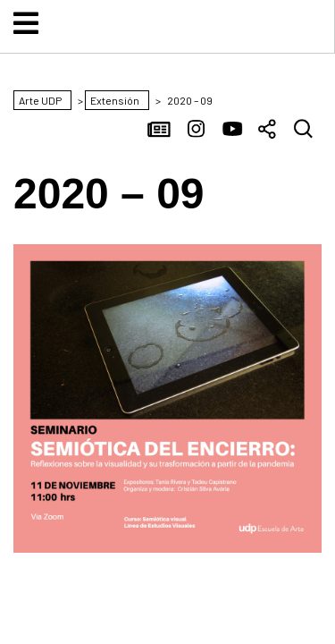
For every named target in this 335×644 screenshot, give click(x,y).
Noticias (161, 131)
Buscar (304, 131)
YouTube (232, 131)
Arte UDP (167, 38)
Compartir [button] (268, 131)
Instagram (197, 131)
